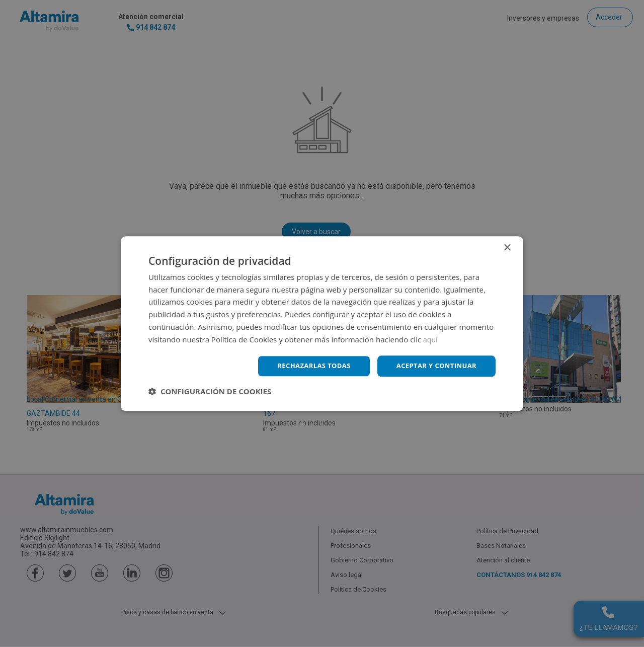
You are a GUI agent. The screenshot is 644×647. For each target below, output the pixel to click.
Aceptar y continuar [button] (433, 366)
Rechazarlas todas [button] (305, 366)
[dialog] (322, 323)
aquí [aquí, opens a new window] (431, 338)
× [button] (507, 247)
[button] (210, 392)
